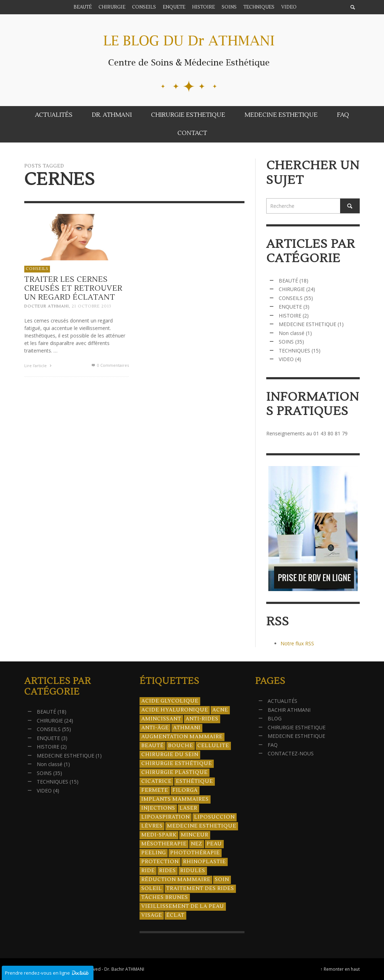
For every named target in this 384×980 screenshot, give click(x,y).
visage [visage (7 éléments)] (152, 915)
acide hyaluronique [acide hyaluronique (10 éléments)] (175, 710)
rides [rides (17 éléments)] (168, 871)
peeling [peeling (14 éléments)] (154, 853)
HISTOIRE (290, 316)
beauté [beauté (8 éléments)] (153, 746)
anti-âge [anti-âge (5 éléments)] (155, 728)
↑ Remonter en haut (340, 969)
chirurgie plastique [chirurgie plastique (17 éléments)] (175, 772)
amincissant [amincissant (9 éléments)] (161, 719)
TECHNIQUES (294, 351)
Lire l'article (39, 366)
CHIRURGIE (292, 289)
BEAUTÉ (288, 281)
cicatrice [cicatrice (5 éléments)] (156, 781)
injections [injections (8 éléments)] (158, 808)
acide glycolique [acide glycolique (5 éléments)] (170, 701)
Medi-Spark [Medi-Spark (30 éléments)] (159, 835)
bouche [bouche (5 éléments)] (181, 746)
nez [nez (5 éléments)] (197, 844)
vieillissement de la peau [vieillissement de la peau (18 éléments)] (183, 906)
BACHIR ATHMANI (289, 710)
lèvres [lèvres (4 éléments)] (152, 826)
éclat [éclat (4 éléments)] (175, 915)
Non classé (292, 333)
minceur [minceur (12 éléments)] (195, 835)
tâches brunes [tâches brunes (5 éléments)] (165, 897)
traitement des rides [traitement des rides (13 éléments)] (200, 889)
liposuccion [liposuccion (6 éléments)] (214, 817)
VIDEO (286, 359)
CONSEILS (37, 269)
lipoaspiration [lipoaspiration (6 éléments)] (166, 817)
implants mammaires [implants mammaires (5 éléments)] (175, 799)
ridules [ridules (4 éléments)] (193, 871)
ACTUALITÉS (282, 701)
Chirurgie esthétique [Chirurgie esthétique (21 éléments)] (177, 764)
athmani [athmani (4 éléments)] (187, 728)
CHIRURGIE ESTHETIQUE (297, 727)
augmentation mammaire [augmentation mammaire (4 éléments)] (182, 737)
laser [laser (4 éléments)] (188, 808)
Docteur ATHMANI (47, 307)
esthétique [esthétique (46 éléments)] (194, 781)
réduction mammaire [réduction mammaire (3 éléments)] (176, 880)
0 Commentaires (110, 365)
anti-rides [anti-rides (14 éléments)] (202, 719)
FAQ (273, 745)
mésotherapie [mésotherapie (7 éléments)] (164, 844)
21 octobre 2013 (92, 307)
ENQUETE (290, 307)
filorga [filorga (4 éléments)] (185, 790)
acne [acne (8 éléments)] (220, 710)
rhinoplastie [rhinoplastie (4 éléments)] (204, 862)
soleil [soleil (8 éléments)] (152, 889)
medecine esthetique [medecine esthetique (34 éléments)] (202, 826)
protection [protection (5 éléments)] (160, 862)
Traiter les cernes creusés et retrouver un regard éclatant (73, 288)
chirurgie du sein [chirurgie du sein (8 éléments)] (170, 755)
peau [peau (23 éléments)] (214, 844)
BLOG (275, 718)
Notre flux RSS (297, 643)
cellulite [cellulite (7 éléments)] (213, 746)
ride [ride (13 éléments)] (148, 871)
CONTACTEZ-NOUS (291, 753)
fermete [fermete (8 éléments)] (155, 790)
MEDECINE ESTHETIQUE (307, 324)
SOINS (286, 342)
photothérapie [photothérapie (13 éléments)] (195, 853)
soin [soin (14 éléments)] (222, 880)
